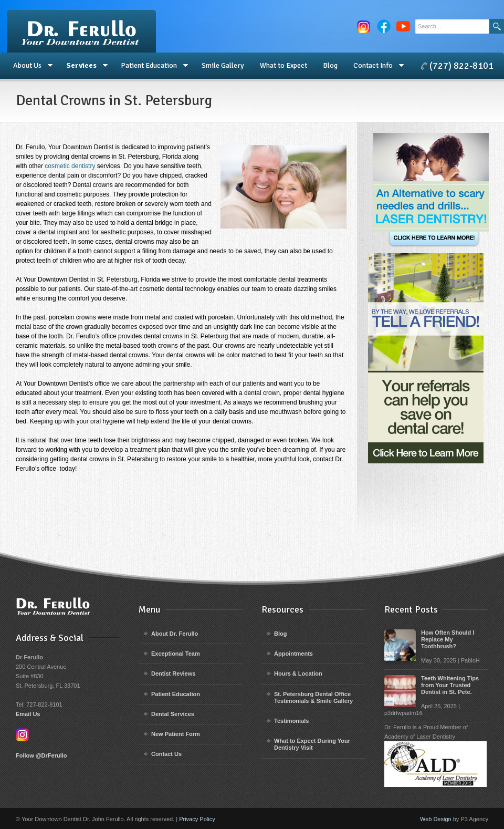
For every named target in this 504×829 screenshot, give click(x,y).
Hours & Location (298, 673)
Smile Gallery (223, 65)
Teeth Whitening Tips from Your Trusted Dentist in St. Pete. (450, 685)
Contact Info (375, 66)
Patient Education (150, 66)
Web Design (436, 819)
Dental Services (173, 714)
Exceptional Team (176, 654)
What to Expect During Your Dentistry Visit (312, 744)
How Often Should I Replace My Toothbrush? (448, 639)
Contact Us (166, 754)
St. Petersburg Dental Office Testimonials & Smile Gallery (313, 697)
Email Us (28, 714)
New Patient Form (176, 734)
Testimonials (291, 721)
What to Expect (283, 65)
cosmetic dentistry (70, 166)
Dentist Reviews (173, 673)
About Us (29, 66)
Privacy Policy (197, 819)
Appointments (293, 654)
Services (83, 66)
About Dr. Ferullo (175, 634)
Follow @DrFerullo (41, 755)
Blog (330, 65)
